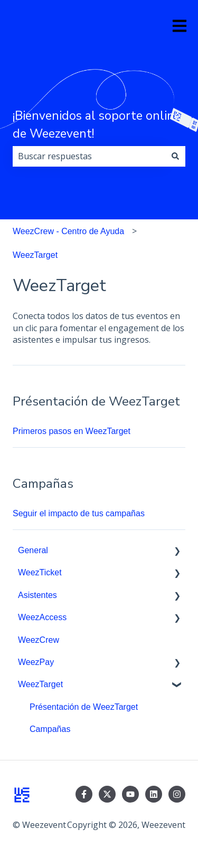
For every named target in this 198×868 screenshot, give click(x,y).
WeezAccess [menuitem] (42, 617)
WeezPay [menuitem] (36, 662)
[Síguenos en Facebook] (84, 794)
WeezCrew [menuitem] (39, 640)
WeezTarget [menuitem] (40, 684)
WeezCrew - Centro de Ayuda (68, 231)
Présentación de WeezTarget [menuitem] (84, 707)
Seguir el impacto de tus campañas (79, 513)
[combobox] (89, 156)
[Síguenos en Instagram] (177, 794)
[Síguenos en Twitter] (107, 794)
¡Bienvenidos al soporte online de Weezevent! (97, 125)
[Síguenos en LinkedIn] (154, 794)
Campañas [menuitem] (50, 729)
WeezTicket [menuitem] (40, 572)
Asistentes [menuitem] (37, 595)
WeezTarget (35, 255)
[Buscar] (175, 156)
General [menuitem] (33, 550)
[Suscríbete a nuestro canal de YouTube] (130, 794)
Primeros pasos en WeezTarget (72, 431)
